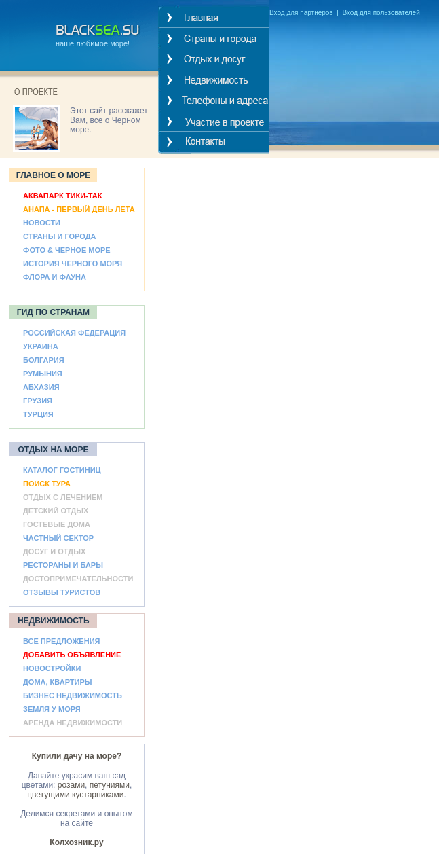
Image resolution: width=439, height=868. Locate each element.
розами (71, 785)
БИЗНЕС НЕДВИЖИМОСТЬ (73, 695)
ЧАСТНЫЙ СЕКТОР (58, 538)
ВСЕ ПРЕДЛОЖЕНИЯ (61, 641)
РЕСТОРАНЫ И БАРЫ (63, 565)
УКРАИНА (41, 346)
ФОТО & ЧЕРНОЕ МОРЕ (67, 250)
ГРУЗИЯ (38, 401)
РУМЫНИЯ (43, 374)
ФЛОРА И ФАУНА (55, 277)
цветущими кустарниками (75, 795)
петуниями (110, 785)
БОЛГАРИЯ (44, 360)
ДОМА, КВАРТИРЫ (58, 682)
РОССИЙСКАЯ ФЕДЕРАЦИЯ (74, 333)
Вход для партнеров (301, 13)
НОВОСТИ (42, 223)
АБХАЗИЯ (41, 387)
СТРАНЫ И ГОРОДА (59, 236)
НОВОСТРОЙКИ (52, 668)
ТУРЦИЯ (38, 414)
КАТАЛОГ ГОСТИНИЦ (62, 470)
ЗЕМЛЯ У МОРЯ (52, 709)
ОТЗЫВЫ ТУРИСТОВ (62, 592)
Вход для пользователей (381, 13)
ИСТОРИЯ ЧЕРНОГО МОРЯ (73, 264)
